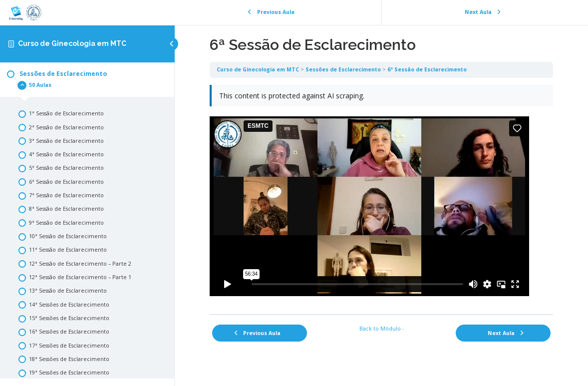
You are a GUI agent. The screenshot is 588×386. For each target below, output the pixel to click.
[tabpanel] (381, 196)
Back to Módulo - (382, 329)
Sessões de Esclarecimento (343, 69)
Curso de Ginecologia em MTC (72, 43)
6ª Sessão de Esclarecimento (427, 69)
